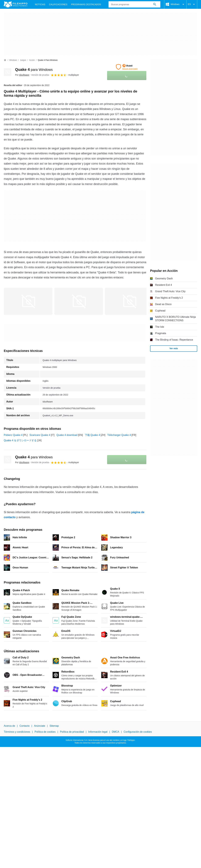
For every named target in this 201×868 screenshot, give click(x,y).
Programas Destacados (86, 4)
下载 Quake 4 (92, 435)
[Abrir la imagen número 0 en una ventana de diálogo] (28, 301)
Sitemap (54, 726)
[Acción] (32, 60)
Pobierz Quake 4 (13, 435)
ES (192, 4)
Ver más (174, 348)
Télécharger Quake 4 (119, 435)
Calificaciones (58, 4)
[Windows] (13, 60)
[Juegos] (23, 60)
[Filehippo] (16, 4)
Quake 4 (34, 69)
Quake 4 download (67, 435)
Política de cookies (45, 732)
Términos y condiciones (17, 732)
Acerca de (9, 726)
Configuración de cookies (138, 732)
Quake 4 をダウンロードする (20, 440)
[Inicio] (5, 60)
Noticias (40, 4)
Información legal (98, 732)
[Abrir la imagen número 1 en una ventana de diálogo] (79, 301)
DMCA (115, 732)
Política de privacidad (72, 732)
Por (22, 75)
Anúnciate (39, 726)
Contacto (24, 726)
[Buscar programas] (155, 4)
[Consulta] (134, 4)
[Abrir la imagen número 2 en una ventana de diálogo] (129, 301)
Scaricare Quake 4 (40, 435)
